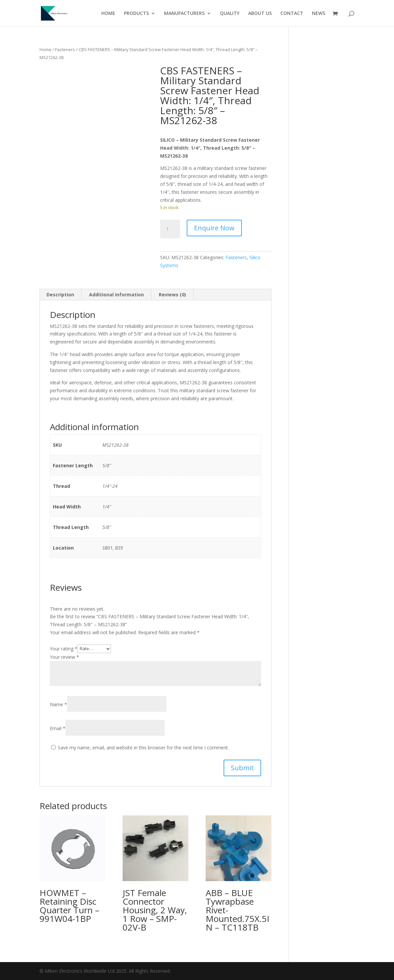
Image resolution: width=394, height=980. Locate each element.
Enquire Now (214, 228)
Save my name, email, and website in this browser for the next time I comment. (143, 748)
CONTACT (292, 14)
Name (58, 704)
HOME (108, 14)
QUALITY (230, 14)
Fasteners (65, 49)
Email (58, 728)
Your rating (64, 648)
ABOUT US (260, 14)
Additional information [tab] (116, 295)
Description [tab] (60, 295)
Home (46, 49)
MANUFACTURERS (184, 14)
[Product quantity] (170, 229)
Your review (64, 657)
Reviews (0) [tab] (172, 295)
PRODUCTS (136, 14)
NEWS (319, 14)
